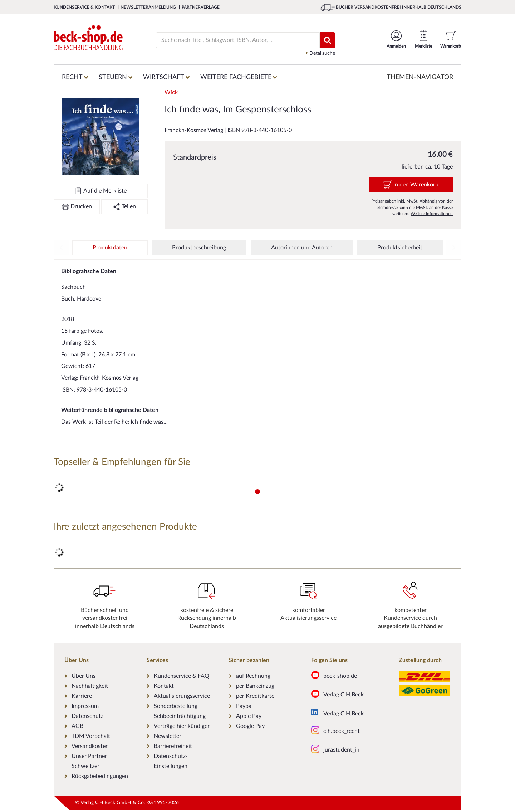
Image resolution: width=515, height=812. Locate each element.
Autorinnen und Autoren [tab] (302, 248)
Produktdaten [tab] (110, 248)
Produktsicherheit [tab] (400, 248)
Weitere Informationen (432, 214)
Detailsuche (320, 53)
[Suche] (233, 40)
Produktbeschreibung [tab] (199, 248)
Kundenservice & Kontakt (85, 7)
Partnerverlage (201, 7)
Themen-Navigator (420, 77)
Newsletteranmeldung (149, 7)
